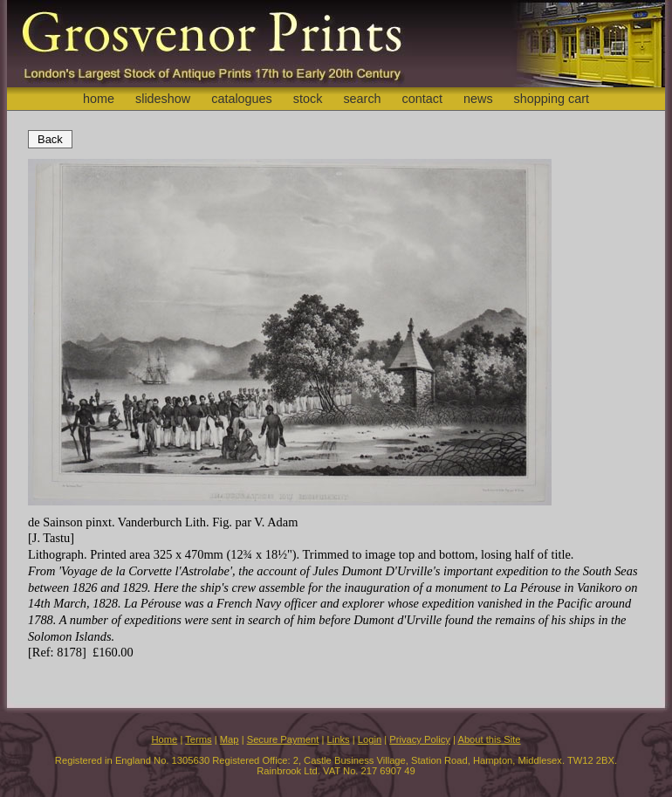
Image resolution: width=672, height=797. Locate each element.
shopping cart (552, 99)
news (478, 99)
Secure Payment (283, 739)
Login (370, 739)
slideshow (163, 99)
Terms (198, 739)
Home (164, 739)
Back (50, 139)
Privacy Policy (420, 739)
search (362, 99)
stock (308, 99)
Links (339, 739)
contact (422, 99)
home (99, 99)
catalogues (242, 99)
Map (230, 739)
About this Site (489, 739)
